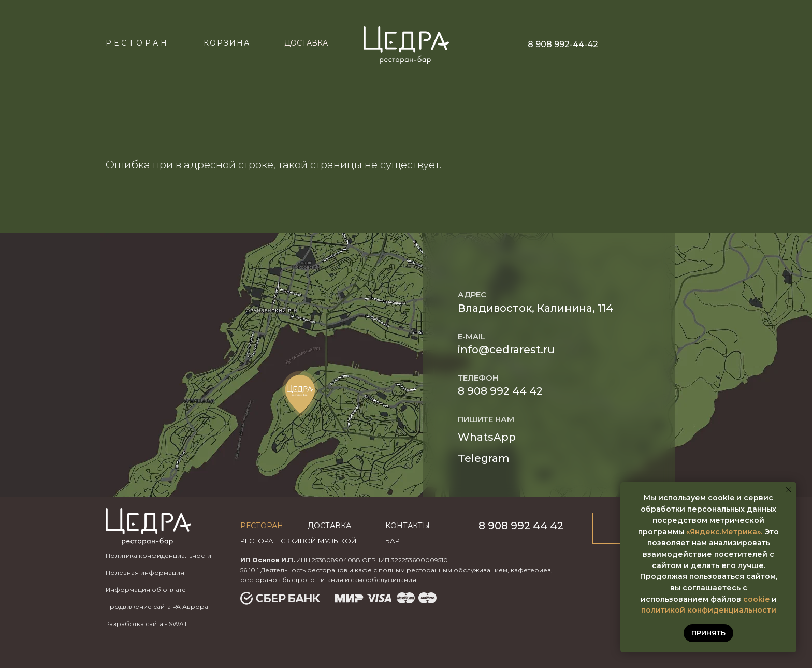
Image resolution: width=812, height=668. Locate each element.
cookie (756, 599)
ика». (752, 532)
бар (393, 541)
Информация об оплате (146, 590)
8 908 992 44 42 (500, 391)
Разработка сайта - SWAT (146, 624)
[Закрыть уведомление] (789, 490)
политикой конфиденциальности (709, 610)
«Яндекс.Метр (714, 532)
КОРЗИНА (227, 43)
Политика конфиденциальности (158, 555)
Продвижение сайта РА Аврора (157, 607)
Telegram (484, 458)
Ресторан (137, 43)
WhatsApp (487, 437)
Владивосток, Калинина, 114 (535, 308)
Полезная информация (145, 572)
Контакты (408, 526)
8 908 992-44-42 (563, 44)
